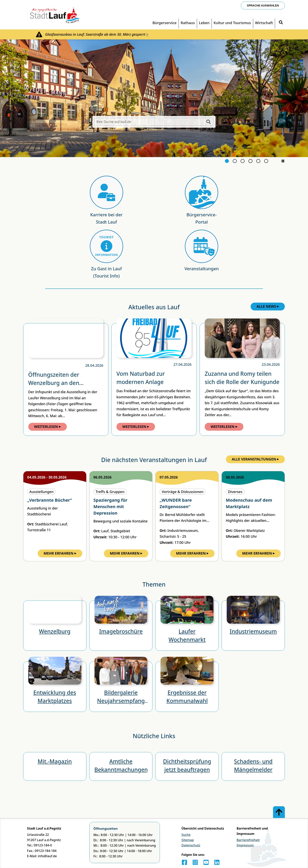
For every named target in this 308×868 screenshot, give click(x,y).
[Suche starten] (209, 122)
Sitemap (188, 840)
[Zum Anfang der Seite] (279, 812)
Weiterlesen (48, 427)
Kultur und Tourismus (232, 23)
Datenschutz (191, 845)
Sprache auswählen (263, 5)
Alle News (268, 306)
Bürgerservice (165, 23)
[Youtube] (206, 862)
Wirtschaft (264, 23)
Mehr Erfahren (60, 553)
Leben (204, 23)
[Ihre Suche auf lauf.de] (154, 122)
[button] (283, 161)
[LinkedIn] (217, 862)
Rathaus (188, 23)
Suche (186, 835)
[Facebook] (184, 862)
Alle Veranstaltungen (256, 459)
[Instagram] (195, 862)
